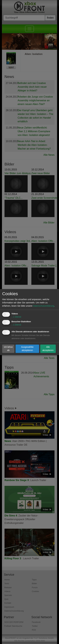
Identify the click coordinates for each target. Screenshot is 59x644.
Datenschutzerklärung (43, 306)
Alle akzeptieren (48, 349)
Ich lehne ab (8, 349)
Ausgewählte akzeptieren (27, 349)
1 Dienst (16, 317)
